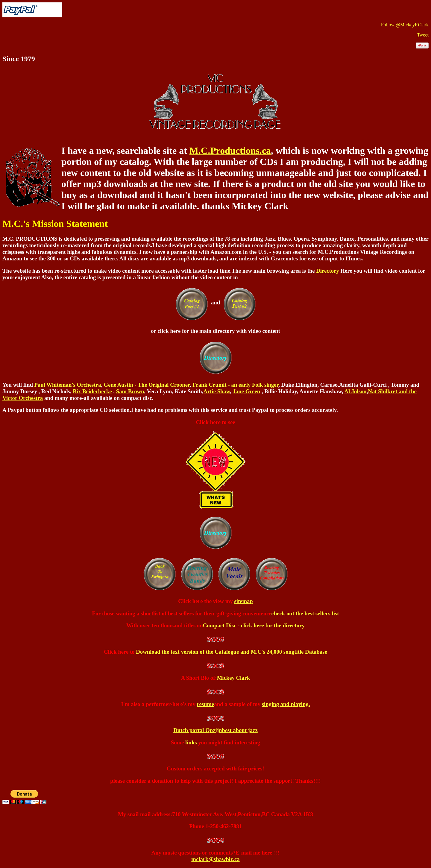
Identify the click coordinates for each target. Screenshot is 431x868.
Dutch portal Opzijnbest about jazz (215, 730)
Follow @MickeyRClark (405, 25)
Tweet (423, 35)
